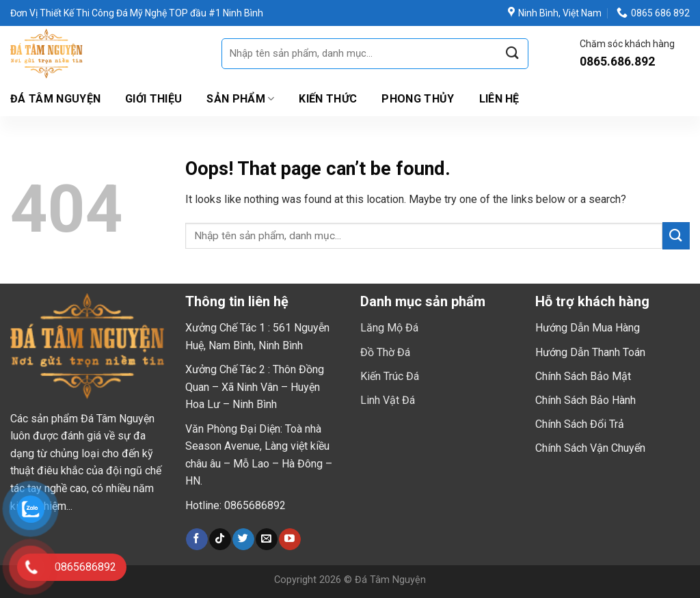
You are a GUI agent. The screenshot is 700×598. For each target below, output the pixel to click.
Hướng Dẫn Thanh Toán (590, 352)
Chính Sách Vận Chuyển (590, 448)
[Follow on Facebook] (197, 539)
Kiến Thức (328, 99)
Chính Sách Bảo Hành (585, 400)
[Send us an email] (266, 539)
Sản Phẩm (240, 99)
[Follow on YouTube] (290, 539)
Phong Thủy (418, 99)
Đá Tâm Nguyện (55, 99)
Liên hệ (499, 99)
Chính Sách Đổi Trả (580, 424)
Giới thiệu (153, 99)
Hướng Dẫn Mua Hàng (588, 328)
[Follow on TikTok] (220, 539)
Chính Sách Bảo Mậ (581, 376)
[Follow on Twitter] (243, 539)
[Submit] (513, 54)
